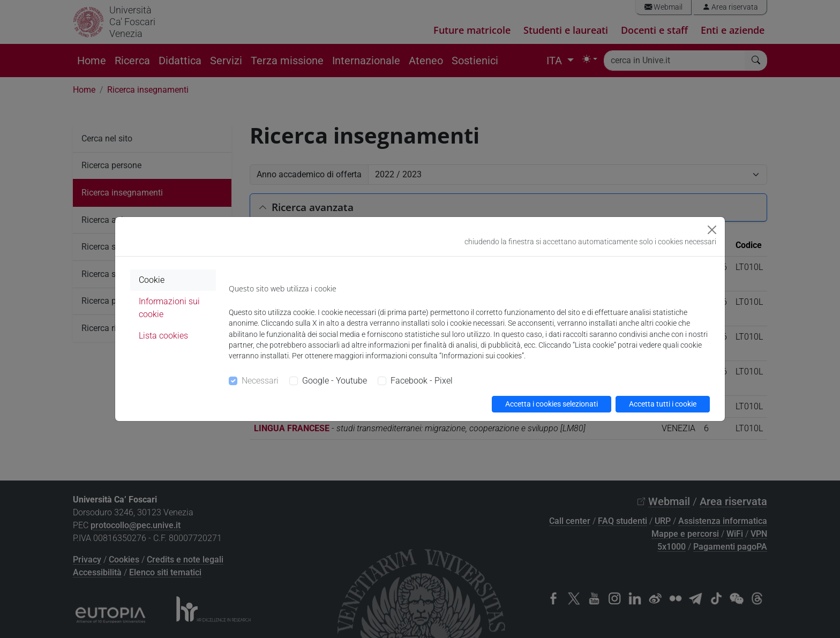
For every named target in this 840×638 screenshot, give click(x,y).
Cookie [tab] (152, 280)
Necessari (260, 381)
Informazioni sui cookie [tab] (169, 308)
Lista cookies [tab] (163, 336)
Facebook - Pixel (422, 381)
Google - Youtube (335, 381)
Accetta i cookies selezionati (552, 404)
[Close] (712, 230)
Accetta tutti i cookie (663, 404)
